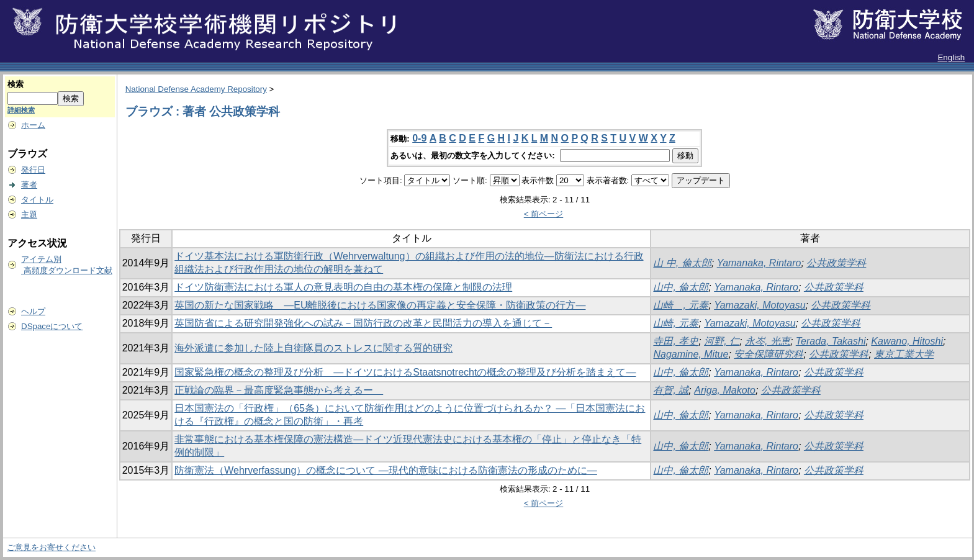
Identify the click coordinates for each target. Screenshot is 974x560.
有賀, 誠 (671, 390)
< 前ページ (544, 214)
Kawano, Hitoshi (907, 341)
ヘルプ (33, 311)
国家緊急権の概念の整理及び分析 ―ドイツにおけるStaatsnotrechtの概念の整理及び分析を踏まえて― (405, 372)
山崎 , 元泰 (681, 305)
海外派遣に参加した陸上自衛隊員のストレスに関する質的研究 (313, 348)
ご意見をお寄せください (51, 547)
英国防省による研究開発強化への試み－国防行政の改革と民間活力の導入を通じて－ (363, 323)
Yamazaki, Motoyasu (760, 305)
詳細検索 (21, 110)
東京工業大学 (904, 354)
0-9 (419, 138)
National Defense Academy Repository (196, 89)
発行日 (33, 170)
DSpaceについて (52, 326)
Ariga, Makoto (725, 390)
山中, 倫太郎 (681, 287)
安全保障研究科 (769, 354)
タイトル (37, 200)
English (951, 57)
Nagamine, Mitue (691, 354)
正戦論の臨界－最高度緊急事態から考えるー (279, 390)
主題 (29, 215)
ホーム (33, 125)
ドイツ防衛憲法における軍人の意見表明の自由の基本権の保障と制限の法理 (343, 287)
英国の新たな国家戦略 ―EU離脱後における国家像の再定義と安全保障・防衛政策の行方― (380, 305)
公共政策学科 (836, 263)
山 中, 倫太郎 (682, 263)
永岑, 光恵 (768, 341)
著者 (29, 185)
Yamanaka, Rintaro (759, 263)
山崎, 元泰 (676, 323)
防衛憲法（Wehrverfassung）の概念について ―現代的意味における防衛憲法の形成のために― (386, 470)
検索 (16, 84)
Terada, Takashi (831, 341)
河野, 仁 (722, 341)
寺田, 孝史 (676, 341)
